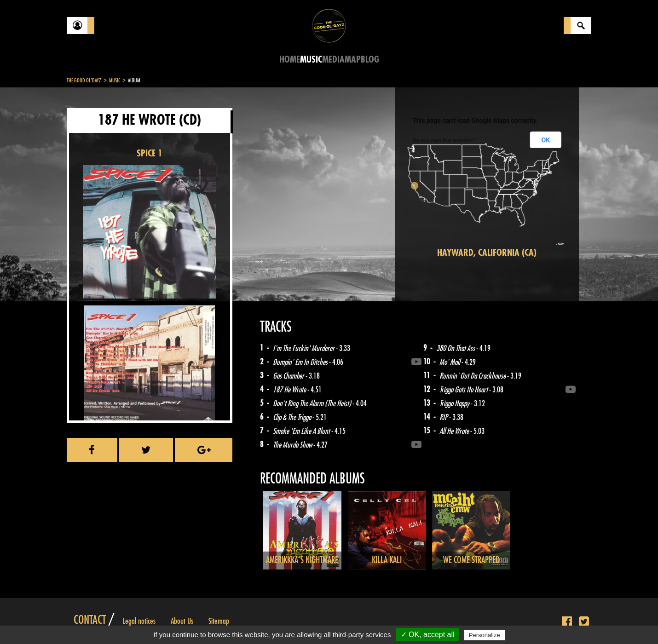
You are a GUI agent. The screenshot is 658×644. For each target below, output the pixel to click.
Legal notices (139, 621)
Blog (370, 60)
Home (290, 60)
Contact (90, 620)
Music (311, 60)
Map (353, 60)
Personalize (485, 635)
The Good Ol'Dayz (84, 80)
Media (333, 60)
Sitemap (219, 621)
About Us (182, 621)
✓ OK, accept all (428, 635)
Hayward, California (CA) (487, 253)
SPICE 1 (150, 153)
